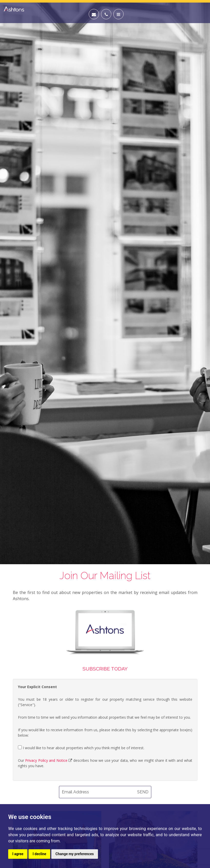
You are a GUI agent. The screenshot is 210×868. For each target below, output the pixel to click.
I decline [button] (39, 854)
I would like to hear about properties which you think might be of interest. (81, 748)
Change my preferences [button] (74, 854)
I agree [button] (18, 854)
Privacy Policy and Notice (46, 760)
